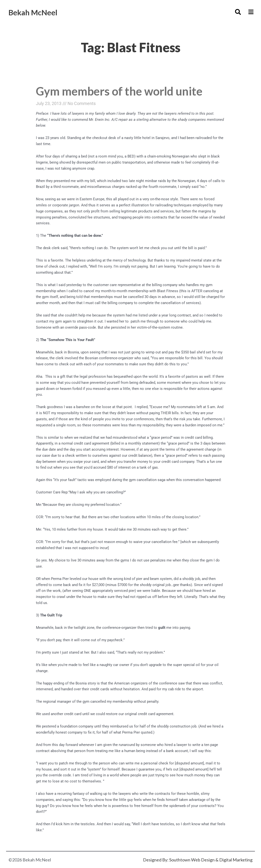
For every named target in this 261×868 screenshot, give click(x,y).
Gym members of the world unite (123, 91)
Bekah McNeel (38, 12)
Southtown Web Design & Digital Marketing (211, 860)
